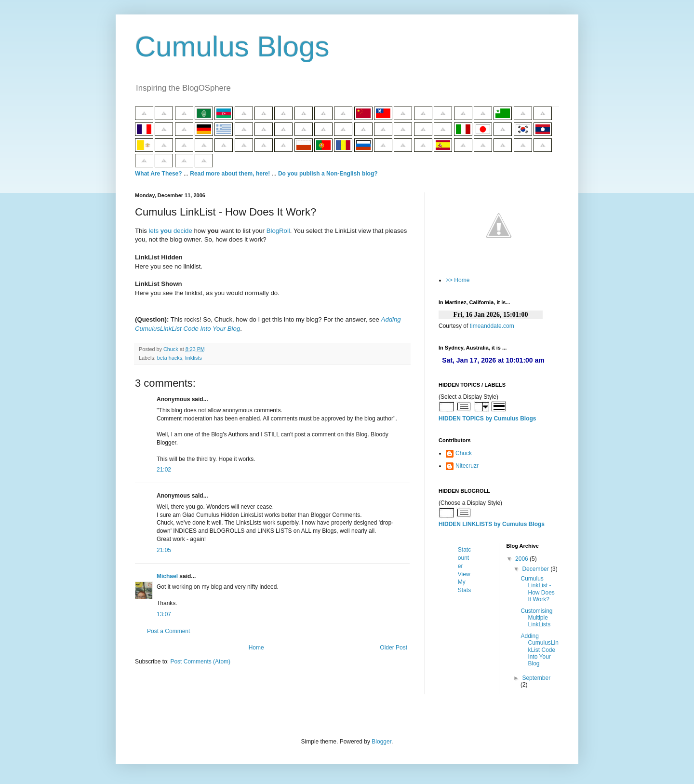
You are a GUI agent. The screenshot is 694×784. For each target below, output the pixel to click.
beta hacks (170, 358)
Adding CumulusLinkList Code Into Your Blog (539, 650)
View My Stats (464, 582)
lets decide (171, 231)
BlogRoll (278, 231)
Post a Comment (168, 631)
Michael (167, 576)
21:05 (164, 550)
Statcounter (464, 558)
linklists (194, 358)
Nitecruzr (467, 466)
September (536, 678)
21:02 (164, 470)
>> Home (458, 280)
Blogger (381, 742)
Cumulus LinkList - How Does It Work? (537, 589)
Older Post (394, 648)
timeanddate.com (492, 326)
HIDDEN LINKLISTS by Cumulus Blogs (492, 524)
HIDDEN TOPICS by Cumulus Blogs (487, 419)
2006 (522, 559)
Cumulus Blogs (232, 47)
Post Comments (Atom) (200, 662)
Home (256, 648)
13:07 (164, 614)
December (536, 569)
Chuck (464, 453)
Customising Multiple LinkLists (536, 618)
